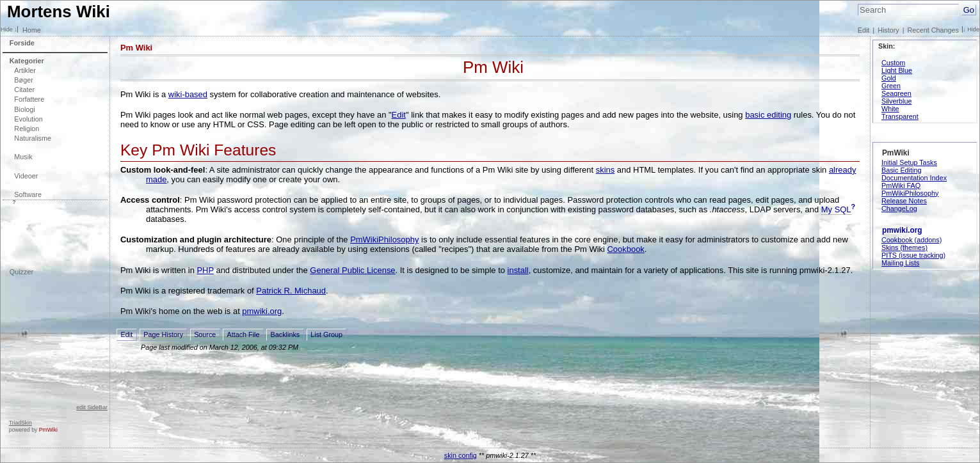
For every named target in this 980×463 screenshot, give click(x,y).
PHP (205, 270)
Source (205, 334)
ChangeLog (899, 208)
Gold (889, 78)
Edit (864, 30)
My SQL (836, 209)
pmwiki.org (262, 311)
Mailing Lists (900, 263)
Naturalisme (33, 138)
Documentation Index (914, 178)
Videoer (26, 176)
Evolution (28, 119)
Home (32, 30)
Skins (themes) (904, 247)
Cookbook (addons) (912, 240)
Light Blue (897, 70)
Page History (163, 334)
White (890, 109)
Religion (27, 129)
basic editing (768, 115)
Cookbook (626, 249)
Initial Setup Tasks (909, 162)
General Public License (352, 270)
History (888, 30)
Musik (23, 157)
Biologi (24, 109)
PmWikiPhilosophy (384, 239)
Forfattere (29, 99)
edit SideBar (92, 407)
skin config (461, 455)
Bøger (23, 80)
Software (28, 194)
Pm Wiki (136, 48)
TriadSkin (20, 423)
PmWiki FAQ (901, 185)
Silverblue (896, 101)
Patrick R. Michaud (291, 291)
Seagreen (896, 93)
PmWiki (48, 430)
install (518, 270)
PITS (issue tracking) (913, 255)
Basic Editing (901, 170)
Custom (893, 63)
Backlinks (285, 334)
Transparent (900, 116)
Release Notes (904, 201)
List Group (326, 334)
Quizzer (21, 272)
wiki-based (188, 94)
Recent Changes (933, 30)
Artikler (25, 70)
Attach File (243, 334)
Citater (24, 90)
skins (606, 170)
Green (891, 86)
